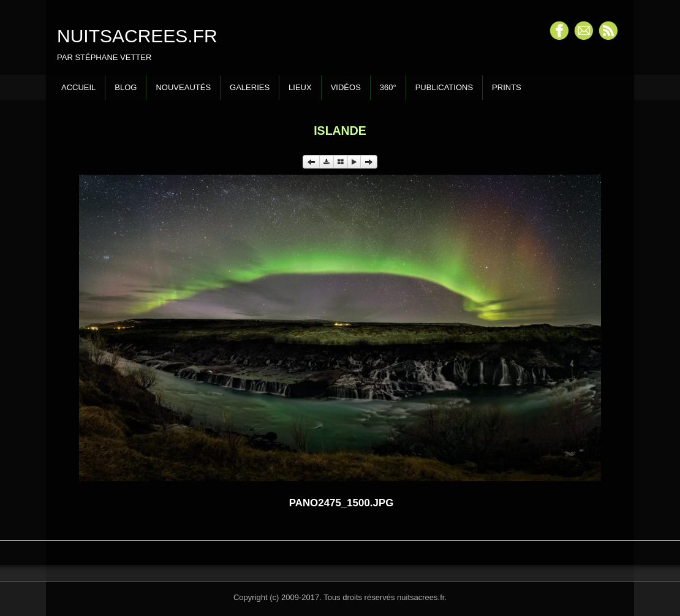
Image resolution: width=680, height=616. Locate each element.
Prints (507, 87)
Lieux (300, 87)
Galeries (250, 87)
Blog (126, 87)
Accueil (78, 87)
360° (388, 87)
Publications (444, 87)
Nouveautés (183, 87)
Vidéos (346, 87)
